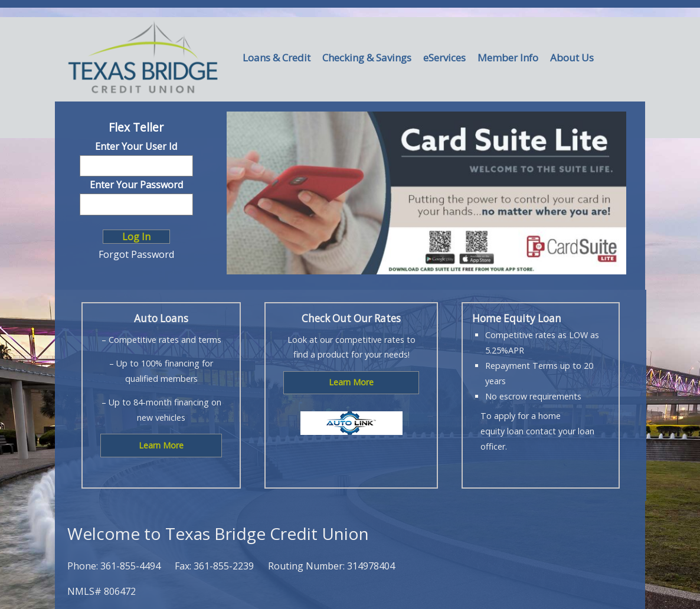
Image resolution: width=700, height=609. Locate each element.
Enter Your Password (136, 185)
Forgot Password (136, 254)
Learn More (161, 445)
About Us (572, 58)
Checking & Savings (367, 58)
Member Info (508, 58)
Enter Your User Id (136, 146)
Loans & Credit (277, 58)
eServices (444, 58)
